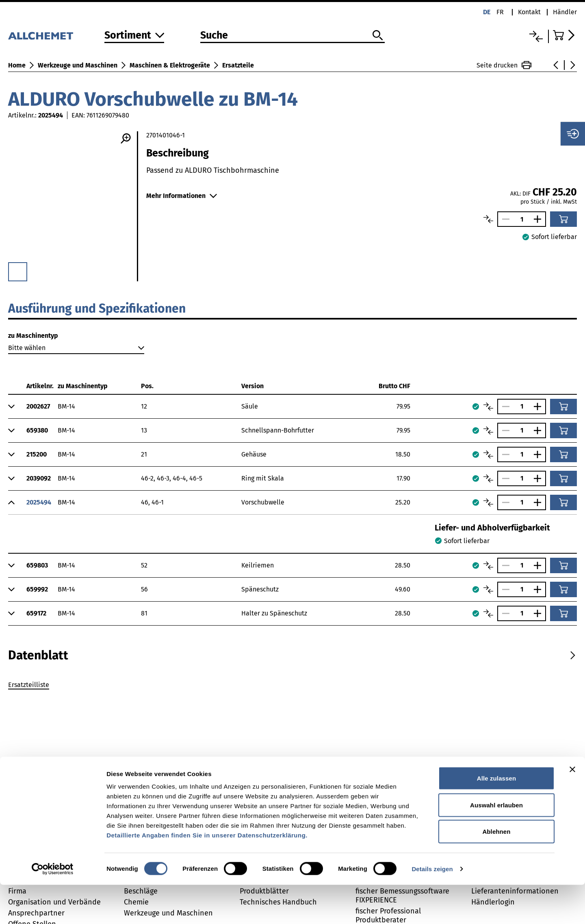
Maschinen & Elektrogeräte (170, 65)
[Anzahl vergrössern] (539, 219)
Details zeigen (432, 908)
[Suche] (292, 36)
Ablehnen (496, 871)
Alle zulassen (496, 817)
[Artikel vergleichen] (488, 219)
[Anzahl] (522, 219)
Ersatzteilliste (29, 685)
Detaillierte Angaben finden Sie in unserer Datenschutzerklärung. (207, 874)
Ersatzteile (238, 65)
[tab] (38, 655)
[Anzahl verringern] (504, 219)
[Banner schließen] (572, 809)
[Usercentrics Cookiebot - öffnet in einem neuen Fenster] (53, 908)
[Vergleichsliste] (536, 36)
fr (500, 12)
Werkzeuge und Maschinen (78, 65)
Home (17, 65)
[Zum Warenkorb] (565, 35)
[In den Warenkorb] (563, 219)
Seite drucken (504, 65)
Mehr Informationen (182, 196)
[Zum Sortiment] (134, 36)
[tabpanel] (292, 686)
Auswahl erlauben (496, 844)
